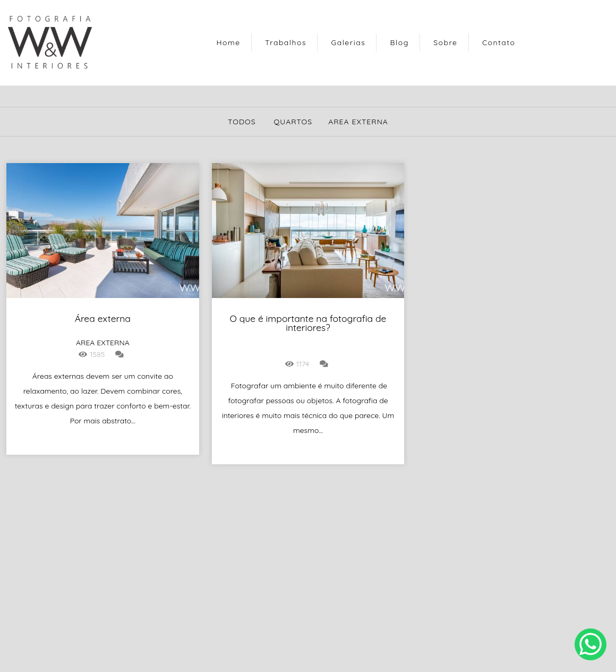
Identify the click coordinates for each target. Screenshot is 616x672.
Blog (400, 42)
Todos (242, 122)
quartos (293, 122)
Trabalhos (286, 42)
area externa (358, 122)
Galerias (348, 42)
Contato (499, 42)
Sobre (445, 42)
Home (229, 42)
